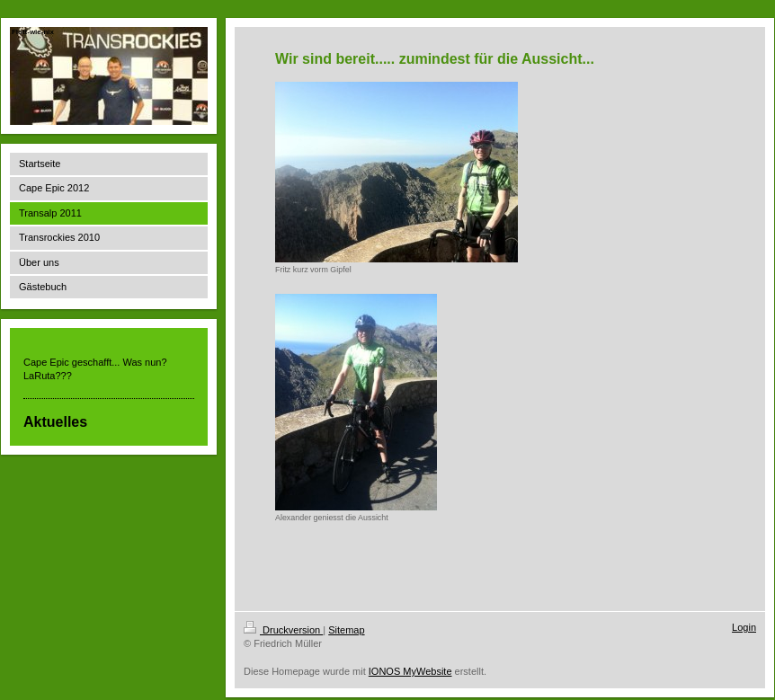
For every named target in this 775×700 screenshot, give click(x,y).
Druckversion (283, 630)
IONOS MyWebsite (410, 671)
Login (744, 627)
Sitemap (346, 630)
